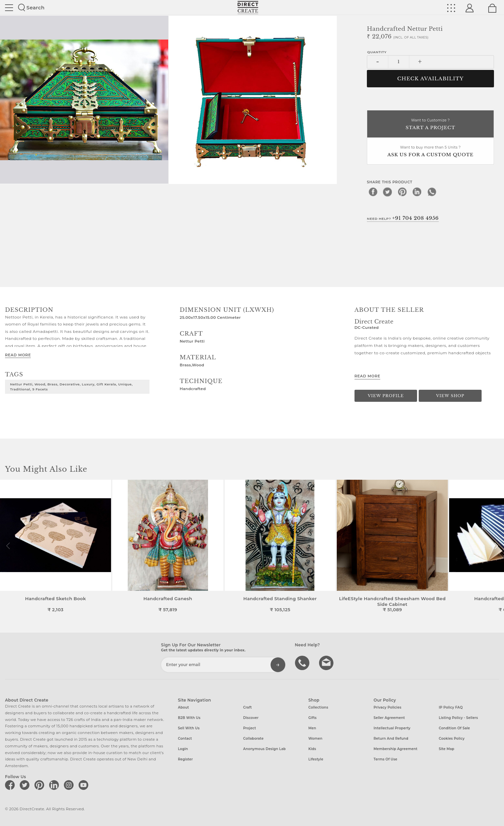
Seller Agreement (389, 718)
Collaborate (253, 739)
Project (249, 728)
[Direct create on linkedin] (55, 785)
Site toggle (9, 8)
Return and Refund (391, 739)
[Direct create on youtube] (85, 785)
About (183, 707)
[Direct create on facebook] (11, 785)
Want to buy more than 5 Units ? (430, 152)
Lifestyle (316, 759)
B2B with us (189, 718)
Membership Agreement (395, 749)
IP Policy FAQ (451, 707)
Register (185, 759)
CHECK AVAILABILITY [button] (431, 79)
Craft (247, 707)
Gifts (313, 718)
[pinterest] (402, 192)
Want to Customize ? (430, 125)
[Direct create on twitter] (26, 785)
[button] (496, 546)
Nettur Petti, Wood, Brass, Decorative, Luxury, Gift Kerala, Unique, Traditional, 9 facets (71, 387)
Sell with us (189, 728)
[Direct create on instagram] (70, 785)
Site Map (446, 749)
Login (183, 749)
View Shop (450, 396)
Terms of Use (385, 759)
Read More (18, 355)
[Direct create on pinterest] (40, 785)
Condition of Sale (454, 728)
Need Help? (403, 218)
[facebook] (373, 192)
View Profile (386, 396)
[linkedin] (417, 192)
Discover (251, 718)
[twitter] (388, 192)
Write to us (327, 662)
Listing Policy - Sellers (458, 718)
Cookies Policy (452, 739)
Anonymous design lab (264, 749)
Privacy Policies (387, 707)
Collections (318, 707)
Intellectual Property (392, 728)
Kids (312, 749)
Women (315, 739)
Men (312, 728)
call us (303, 662)
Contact (185, 739)
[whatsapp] (432, 192)
